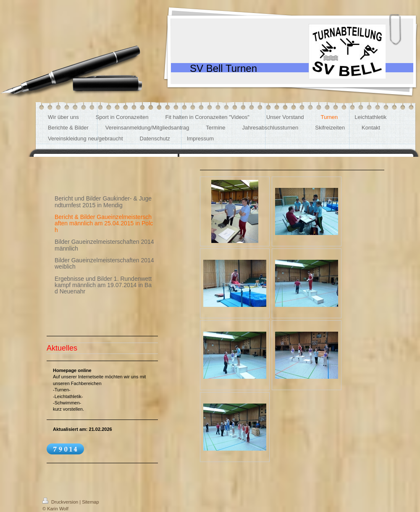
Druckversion (61, 502)
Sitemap (90, 502)
